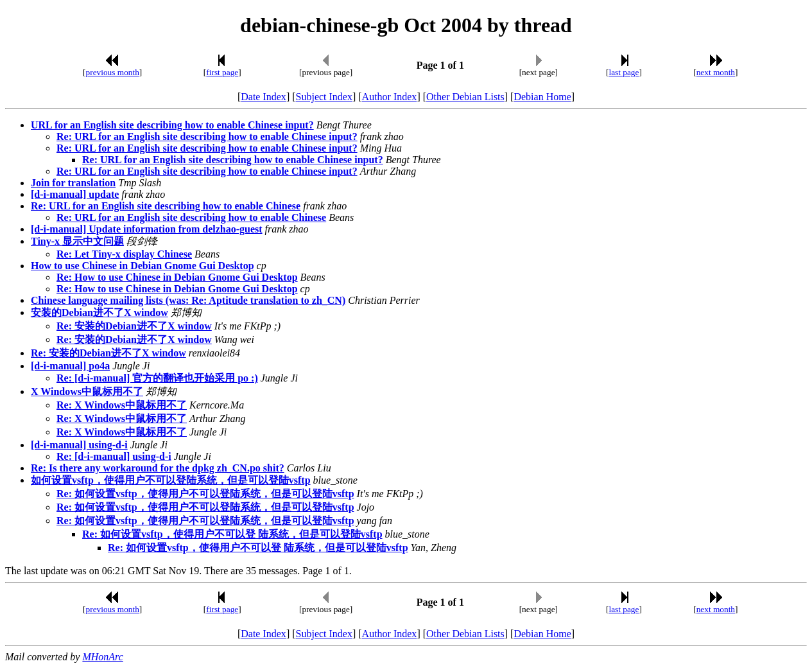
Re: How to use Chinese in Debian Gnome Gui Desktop (177, 277)
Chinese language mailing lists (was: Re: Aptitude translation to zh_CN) (188, 300)
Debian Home (542, 97)
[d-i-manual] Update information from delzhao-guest (147, 229)
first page (222, 72)
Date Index (263, 97)
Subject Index (324, 97)
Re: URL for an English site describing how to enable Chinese (166, 206)
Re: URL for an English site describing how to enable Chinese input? (207, 136)
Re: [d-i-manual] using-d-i (114, 456)
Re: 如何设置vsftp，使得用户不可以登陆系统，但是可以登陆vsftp (205, 494)
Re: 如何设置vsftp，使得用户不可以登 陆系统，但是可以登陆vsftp (232, 534)
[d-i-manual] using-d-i (79, 445)
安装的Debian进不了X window (99, 312)
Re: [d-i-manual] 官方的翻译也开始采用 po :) (157, 378)
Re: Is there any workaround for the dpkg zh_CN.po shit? (158, 468)
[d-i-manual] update (75, 194)
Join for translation (73, 183)
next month (716, 72)
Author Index (390, 97)
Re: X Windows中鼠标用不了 (122, 405)
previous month (113, 72)
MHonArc (102, 657)
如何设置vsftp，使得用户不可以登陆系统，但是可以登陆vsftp (171, 480)
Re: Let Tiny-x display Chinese (124, 254)
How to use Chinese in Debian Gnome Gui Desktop (143, 266)
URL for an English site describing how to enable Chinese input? (172, 125)
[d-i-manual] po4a (70, 366)
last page (624, 72)
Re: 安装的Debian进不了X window (134, 326)
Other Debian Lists (465, 97)
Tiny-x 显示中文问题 (77, 241)
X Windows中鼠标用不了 (87, 391)
